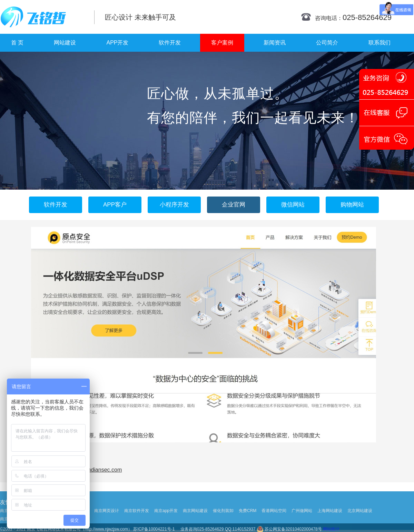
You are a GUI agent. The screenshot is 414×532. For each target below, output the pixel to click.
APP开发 (117, 43)
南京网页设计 (107, 523)
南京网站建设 (195, 523)
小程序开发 (174, 205)
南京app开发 (166, 523)
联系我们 (379, 43)
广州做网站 (302, 523)
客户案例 (222, 43)
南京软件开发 (137, 523)
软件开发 (170, 43)
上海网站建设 (330, 523)
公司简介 (327, 43)
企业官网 (234, 205)
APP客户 (115, 205)
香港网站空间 (274, 523)
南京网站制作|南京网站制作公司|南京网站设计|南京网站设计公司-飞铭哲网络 (42, 17)
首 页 (17, 43)
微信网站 (293, 205)
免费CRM (248, 523)
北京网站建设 (360, 523)
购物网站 (352, 205)
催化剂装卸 (223, 523)
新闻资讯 (275, 43)
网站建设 (65, 43)
